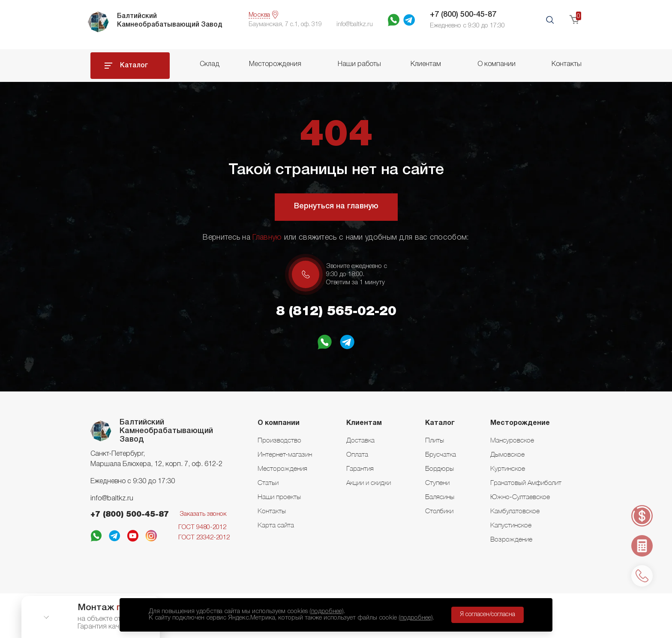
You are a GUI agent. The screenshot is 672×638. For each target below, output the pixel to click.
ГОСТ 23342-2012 (204, 538)
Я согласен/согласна (487, 615)
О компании (496, 64)
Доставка (360, 440)
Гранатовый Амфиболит (526, 482)
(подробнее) (327, 611)
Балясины (440, 497)
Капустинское (511, 525)
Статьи (268, 482)
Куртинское (508, 468)
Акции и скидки (369, 482)
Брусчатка (441, 454)
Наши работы (359, 64)
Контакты (567, 64)
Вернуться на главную (336, 206)
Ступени (437, 482)
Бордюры (439, 468)
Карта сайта (276, 525)
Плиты (435, 440)
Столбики (439, 511)
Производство (279, 440)
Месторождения (275, 64)
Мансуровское (512, 440)
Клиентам (426, 64)
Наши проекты (279, 497)
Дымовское (507, 454)
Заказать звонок (203, 514)
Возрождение (511, 539)
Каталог (134, 66)
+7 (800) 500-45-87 (463, 15)
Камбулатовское (515, 511)
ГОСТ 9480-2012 (202, 527)
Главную (267, 238)
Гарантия (360, 468)
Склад (210, 64)
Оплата (357, 454)
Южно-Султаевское (520, 497)
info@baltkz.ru (112, 499)
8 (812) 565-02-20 (336, 312)
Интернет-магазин (285, 454)
